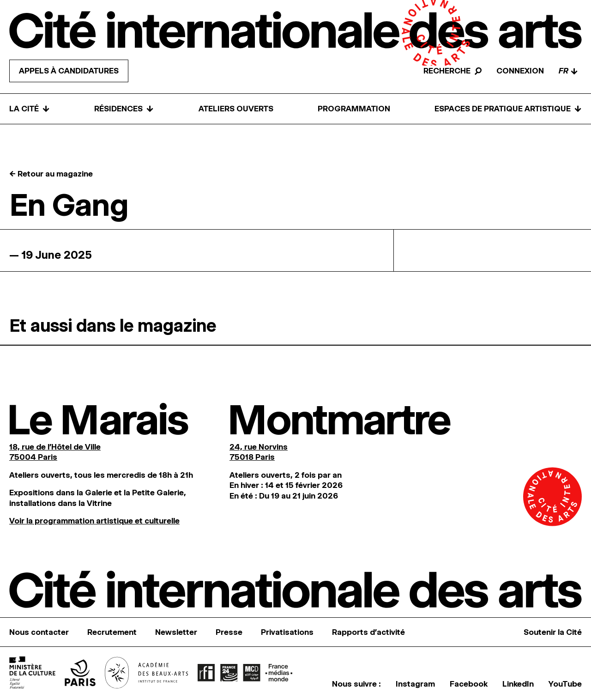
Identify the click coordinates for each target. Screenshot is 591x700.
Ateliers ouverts (236, 109)
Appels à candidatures (69, 71)
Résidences (124, 109)
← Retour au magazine (51, 174)
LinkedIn (518, 684)
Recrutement (112, 632)
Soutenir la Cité (553, 632)
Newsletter (176, 632)
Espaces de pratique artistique (508, 109)
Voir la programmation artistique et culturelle (94, 521)
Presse (229, 632)
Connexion (520, 71)
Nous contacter (39, 632)
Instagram (415, 684)
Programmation (354, 109)
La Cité (30, 109)
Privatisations (287, 632)
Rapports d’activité (368, 632)
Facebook (469, 684)
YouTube (565, 684)
